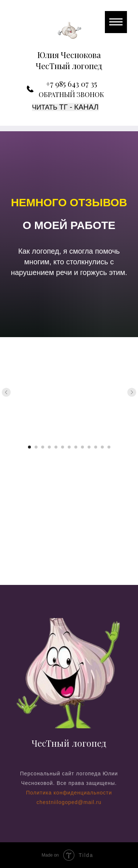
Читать (46, 107)
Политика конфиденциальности (69, 793)
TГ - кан (74, 107)
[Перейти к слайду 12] (102, 447)
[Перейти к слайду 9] (82, 447)
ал (94, 107)
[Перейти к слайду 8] (76, 447)
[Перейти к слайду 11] (96, 447)
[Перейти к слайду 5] (56, 447)
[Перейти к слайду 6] (63, 447)
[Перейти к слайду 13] (109, 447)
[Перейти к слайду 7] (69, 447)
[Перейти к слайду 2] (36, 447)
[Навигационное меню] (116, 22)
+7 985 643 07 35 (72, 84)
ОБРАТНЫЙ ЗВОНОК (71, 94)
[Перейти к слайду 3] (43, 447)
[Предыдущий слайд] (6, 392)
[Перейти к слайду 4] (49, 447)
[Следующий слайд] (132, 392)
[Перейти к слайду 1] (29, 447)
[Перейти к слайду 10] (89, 447)
